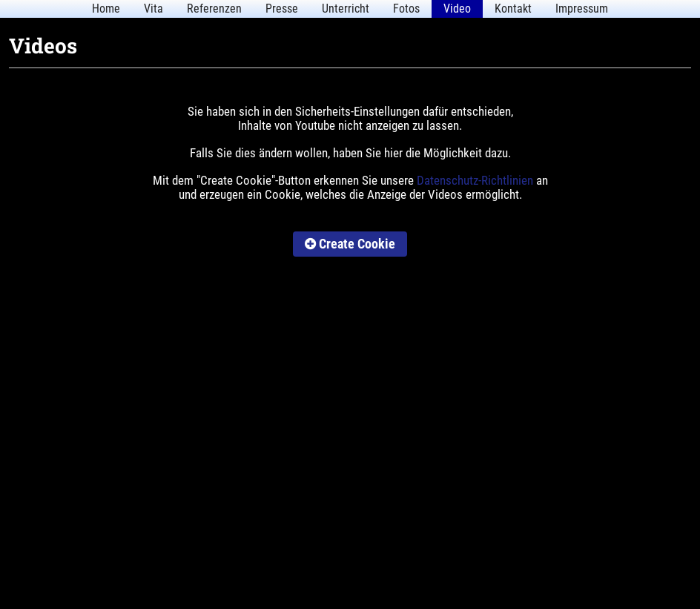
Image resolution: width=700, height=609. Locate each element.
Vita (153, 9)
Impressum (582, 9)
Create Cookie (350, 244)
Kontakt (513, 9)
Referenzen (214, 9)
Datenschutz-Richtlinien (475, 180)
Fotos (406, 9)
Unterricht (346, 9)
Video (457, 9)
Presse (282, 9)
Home (106, 9)
